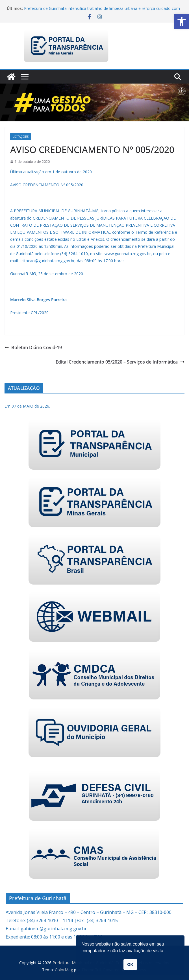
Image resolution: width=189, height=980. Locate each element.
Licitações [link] (20, 137)
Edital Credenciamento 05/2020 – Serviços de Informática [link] (120, 362)
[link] (182, 21)
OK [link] (130, 964)
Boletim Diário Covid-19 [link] (33, 347)
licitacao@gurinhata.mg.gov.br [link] (47, 261)
